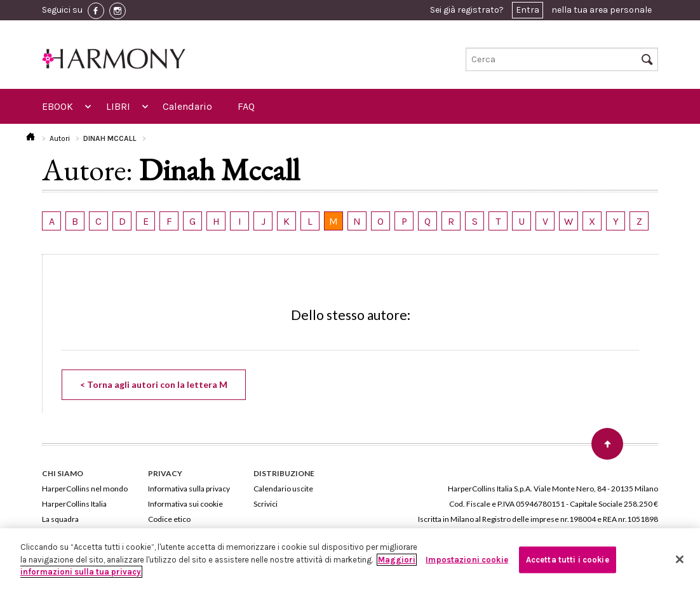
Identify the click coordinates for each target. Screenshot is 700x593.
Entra (528, 10)
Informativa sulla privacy (189, 489)
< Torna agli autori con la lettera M (154, 384)
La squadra (60, 519)
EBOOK (57, 106)
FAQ (246, 106)
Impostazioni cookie (467, 560)
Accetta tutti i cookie (568, 560)
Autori (60, 138)
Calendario (187, 106)
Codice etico (169, 519)
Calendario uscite (283, 489)
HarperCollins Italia (74, 504)
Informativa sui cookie (185, 504)
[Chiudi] (680, 559)
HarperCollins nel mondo (85, 489)
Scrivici (266, 504)
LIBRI (118, 106)
